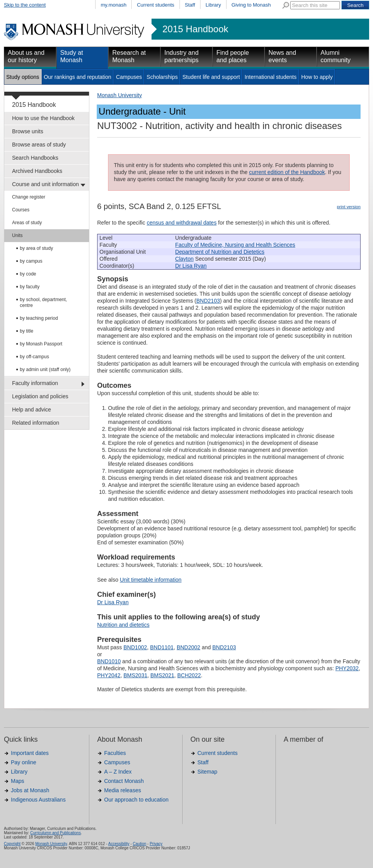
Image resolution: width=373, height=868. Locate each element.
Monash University (119, 95)
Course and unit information (45, 184)
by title (27, 331)
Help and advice (31, 410)
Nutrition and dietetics (123, 625)
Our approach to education (136, 800)
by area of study (36, 248)
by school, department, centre (43, 302)
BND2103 (208, 301)
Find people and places (233, 56)
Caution (139, 844)
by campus (31, 261)
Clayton (184, 259)
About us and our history (26, 56)
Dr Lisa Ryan (191, 266)
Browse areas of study (39, 145)
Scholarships (162, 77)
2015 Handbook (195, 29)
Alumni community (336, 56)
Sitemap (207, 772)
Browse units (28, 131)
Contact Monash (124, 781)
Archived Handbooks (37, 171)
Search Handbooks (35, 158)
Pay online (24, 762)
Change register (29, 197)
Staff (190, 5)
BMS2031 (135, 675)
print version (349, 207)
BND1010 (109, 661)
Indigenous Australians (38, 800)
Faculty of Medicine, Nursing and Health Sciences (235, 245)
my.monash (113, 5)
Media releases (123, 790)
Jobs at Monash (30, 790)
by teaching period (39, 318)
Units (17, 235)
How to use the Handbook (43, 118)
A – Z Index (118, 772)
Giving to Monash (251, 5)
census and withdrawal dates (182, 223)
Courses (21, 210)
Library (213, 5)
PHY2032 (347, 668)
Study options (23, 77)
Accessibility (119, 844)
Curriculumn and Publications (56, 833)
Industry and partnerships (181, 56)
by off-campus (34, 357)
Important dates (30, 753)
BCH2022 (189, 675)
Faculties (115, 753)
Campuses (129, 77)
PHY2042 (109, 675)
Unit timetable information (151, 580)
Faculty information (35, 383)
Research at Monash (129, 56)
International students (270, 77)
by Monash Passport (41, 344)
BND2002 (189, 647)
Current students (155, 5)
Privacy (156, 844)
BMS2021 (162, 675)
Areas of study (27, 223)
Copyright (12, 844)
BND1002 (135, 647)
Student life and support (211, 77)
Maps (17, 781)
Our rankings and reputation (78, 77)
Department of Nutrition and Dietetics (220, 252)
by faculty (30, 287)
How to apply (317, 77)
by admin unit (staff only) (45, 370)
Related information (36, 423)
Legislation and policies (40, 396)
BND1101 (162, 647)
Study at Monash (72, 56)
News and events (282, 56)
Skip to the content (25, 5)
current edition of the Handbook (287, 172)
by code (28, 274)
